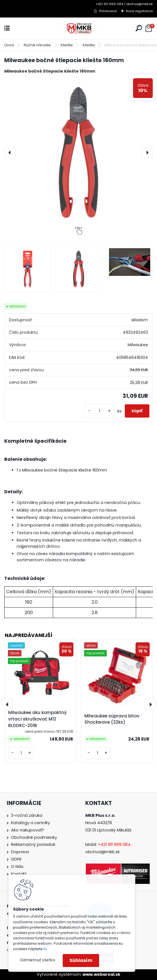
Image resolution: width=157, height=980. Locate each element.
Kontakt (19, 874)
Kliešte (67, 45)
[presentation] (10, 152)
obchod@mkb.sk (103, 852)
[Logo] (78, 28)
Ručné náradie (37, 45)
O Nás (17, 866)
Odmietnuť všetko (37, 960)
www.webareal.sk (101, 974)
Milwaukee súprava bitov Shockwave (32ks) (112, 719)
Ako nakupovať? (28, 830)
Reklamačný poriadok (33, 844)
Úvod (9, 45)
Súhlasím (81, 960)
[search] (139, 28)
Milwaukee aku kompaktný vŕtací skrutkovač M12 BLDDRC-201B (37, 719)
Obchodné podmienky (34, 837)
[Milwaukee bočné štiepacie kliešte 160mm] (78, 152)
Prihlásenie (108, 11)
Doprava (20, 852)
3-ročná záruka (27, 815)
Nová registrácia (139, 11)
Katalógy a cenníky (30, 823)
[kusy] (99, 411)
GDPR (16, 859)
